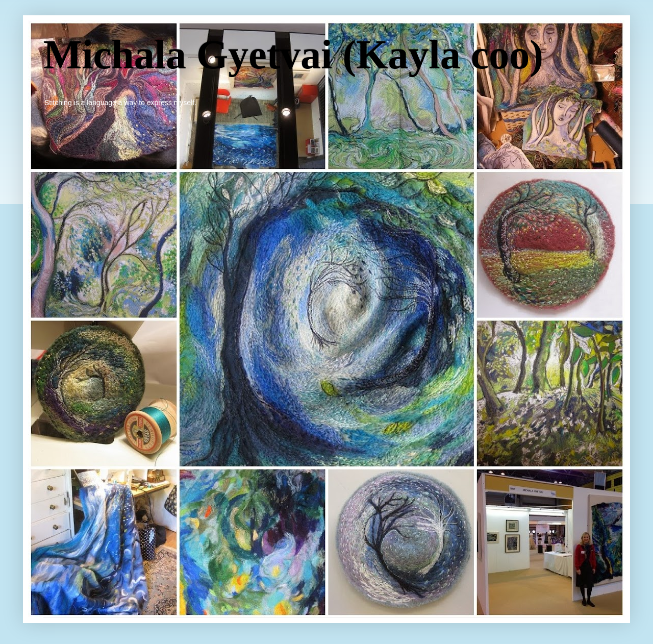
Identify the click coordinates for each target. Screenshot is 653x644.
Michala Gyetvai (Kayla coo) (293, 55)
